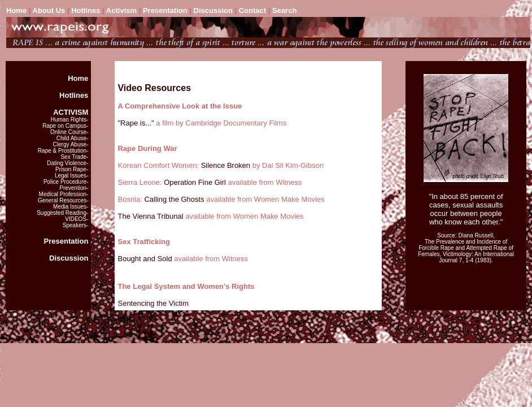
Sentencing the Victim (153, 303)
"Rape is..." (136, 123)
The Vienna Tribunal (150, 216)
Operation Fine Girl (195, 182)
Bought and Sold (145, 259)
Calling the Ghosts (175, 199)
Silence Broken (226, 165)
